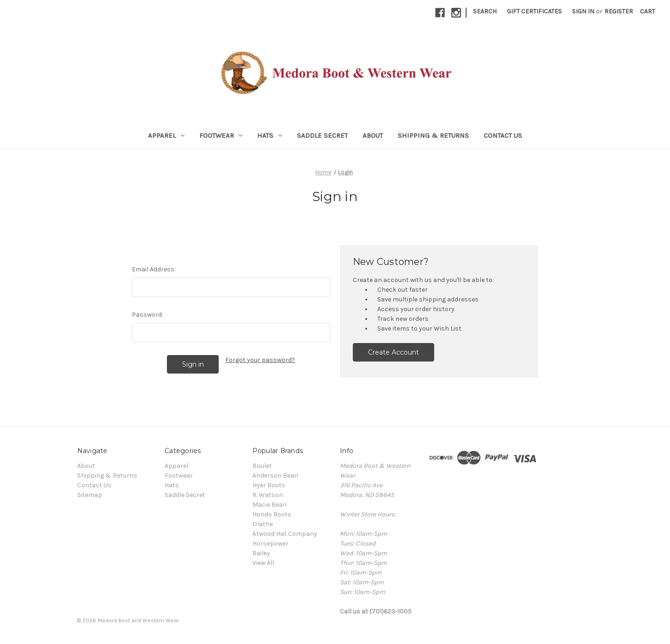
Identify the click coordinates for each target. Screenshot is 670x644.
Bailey (261, 553)
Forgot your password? (260, 360)
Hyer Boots (269, 485)
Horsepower (270, 543)
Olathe (263, 524)
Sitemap (90, 495)
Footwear (221, 135)
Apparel (166, 135)
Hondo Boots (272, 514)
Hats (270, 135)
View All (263, 563)
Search (485, 11)
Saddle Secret (322, 135)
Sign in (583, 11)
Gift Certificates (534, 11)
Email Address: (154, 269)
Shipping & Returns (433, 135)
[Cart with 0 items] (648, 11)
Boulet (262, 466)
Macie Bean (270, 505)
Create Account (393, 352)
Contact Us (503, 135)
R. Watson (268, 495)
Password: (148, 315)
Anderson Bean (275, 475)
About (373, 135)
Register (619, 11)
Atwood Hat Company (285, 534)
